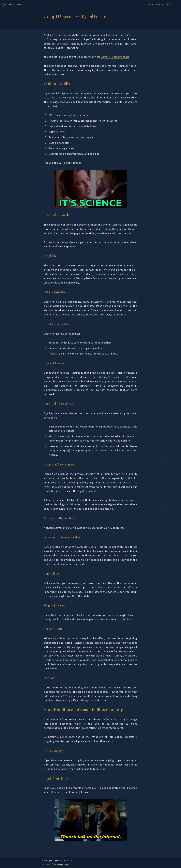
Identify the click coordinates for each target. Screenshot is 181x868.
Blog (169, 5)
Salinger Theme (63, 865)
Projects (160, 5)
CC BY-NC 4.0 (67, 861)
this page (62, 44)
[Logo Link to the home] (12, 5)
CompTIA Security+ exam (115, 57)
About (150, 5)
